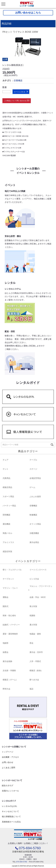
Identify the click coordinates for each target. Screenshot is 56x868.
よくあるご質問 (9, 768)
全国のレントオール (10, 791)
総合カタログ (8, 786)
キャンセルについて (10, 811)
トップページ (8, 752)
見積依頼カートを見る (11, 822)
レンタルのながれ (9, 806)
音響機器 (18, 81)
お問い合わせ (8, 762)
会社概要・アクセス (10, 757)
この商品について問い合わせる (15, 101)
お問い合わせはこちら (28, 13)
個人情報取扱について (11, 817)
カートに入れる (20, 92)
